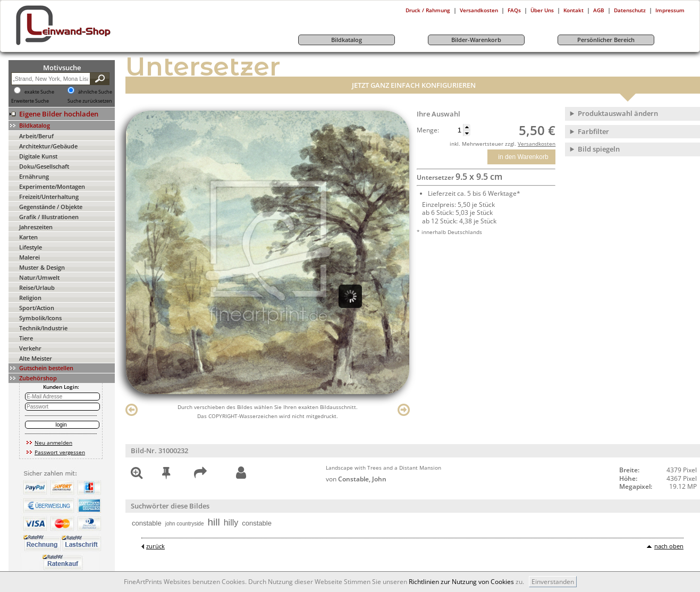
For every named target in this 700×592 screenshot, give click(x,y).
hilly (231, 523)
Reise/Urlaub (37, 287)
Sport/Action (37, 308)
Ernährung (34, 176)
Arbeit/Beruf (36, 136)
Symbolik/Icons (40, 318)
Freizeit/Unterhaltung (49, 197)
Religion (30, 298)
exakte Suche (39, 92)
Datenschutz (630, 10)
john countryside (185, 524)
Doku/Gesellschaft (44, 166)
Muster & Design (42, 267)
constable (147, 523)
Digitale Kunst (38, 156)
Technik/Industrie (43, 328)
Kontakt (574, 10)
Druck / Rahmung (428, 10)
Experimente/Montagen (52, 186)
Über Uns (542, 10)
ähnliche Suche (95, 92)
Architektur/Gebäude (48, 146)
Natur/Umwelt (39, 277)
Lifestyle (31, 247)
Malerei (29, 257)
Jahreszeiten (36, 227)
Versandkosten (479, 10)
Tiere (26, 338)
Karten (28, 237)
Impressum (670, 10)
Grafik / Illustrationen (49, 217)
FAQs (514, 10)
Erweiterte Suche (30, 101)
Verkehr (30, 348)
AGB (599, 10)
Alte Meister (36, 358)
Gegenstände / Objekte (51, 207)
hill (213, 522)
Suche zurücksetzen (90, 101)
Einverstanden (553, 582)
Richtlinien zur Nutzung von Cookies (461, 582)
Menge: (428, 130)
